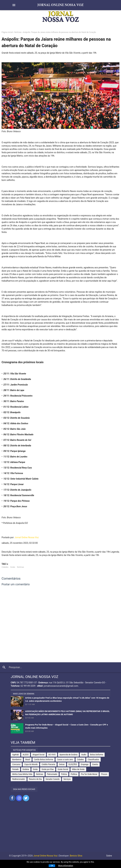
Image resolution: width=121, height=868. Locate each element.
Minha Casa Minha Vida (22, 774)
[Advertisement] (60, 830)
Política (74, 774)
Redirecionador (19, 779)
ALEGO (26, 755)
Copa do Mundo (31, 764)
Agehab (16, 755)
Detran (62, 764)
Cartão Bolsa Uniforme (44, 760)
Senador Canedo (53, 779)
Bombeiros (17, 760)
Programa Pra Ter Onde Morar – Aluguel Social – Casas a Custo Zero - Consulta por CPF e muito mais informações (67, 726)
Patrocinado (52, 774)
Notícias (18, 32)
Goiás (13, 567)
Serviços (67, 779)
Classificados (93, 760)
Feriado (15, 769)
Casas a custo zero (65, 760)
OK (52, 866)
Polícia (64, 774)
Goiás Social (63, 769)
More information (66, 866)
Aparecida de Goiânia (69, 755)
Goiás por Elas (48, 769)
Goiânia (26, 769)
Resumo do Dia (35, 779)
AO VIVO (52, 755)
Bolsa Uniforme (97, 755)
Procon (104, 774)
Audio (84, 755)
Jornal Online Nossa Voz (27, 537)
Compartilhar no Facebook (12, 798)
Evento (95, 764)
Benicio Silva (76, 856)
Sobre (109, 856)
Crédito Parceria (48, 764)
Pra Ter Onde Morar (89, 774)
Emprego (85, 764)
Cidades (5, 567)
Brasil (28, 760)
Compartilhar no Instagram (19, 798)
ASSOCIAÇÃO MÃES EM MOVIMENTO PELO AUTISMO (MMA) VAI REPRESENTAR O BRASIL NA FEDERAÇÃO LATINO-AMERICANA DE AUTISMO (67, 713)
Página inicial (7, 32)
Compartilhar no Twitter (26, 798)
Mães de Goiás (78, 769)
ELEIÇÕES (73, 764)
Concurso (16, 764)
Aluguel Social (38, 755)
